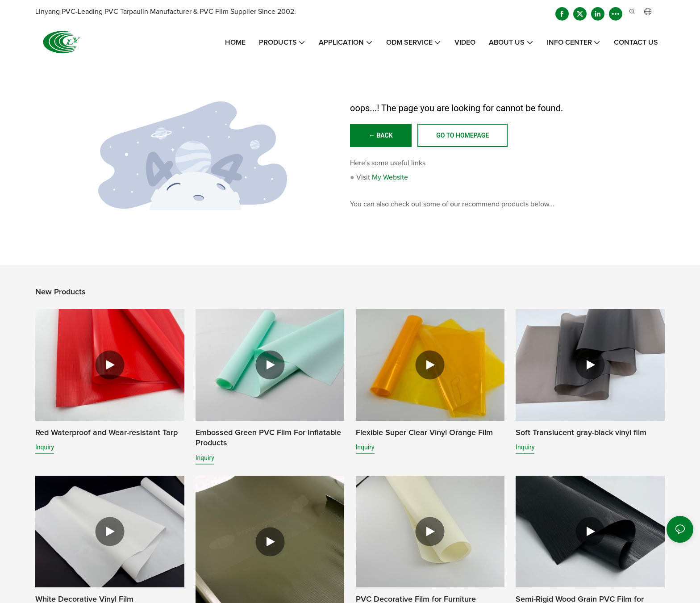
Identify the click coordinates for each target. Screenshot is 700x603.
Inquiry (45, 447)
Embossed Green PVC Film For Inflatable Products (268, 438)
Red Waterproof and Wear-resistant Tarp (106, 433)
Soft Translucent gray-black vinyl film (581, 433)
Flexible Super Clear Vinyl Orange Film (424, 433)
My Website (390, 177)
